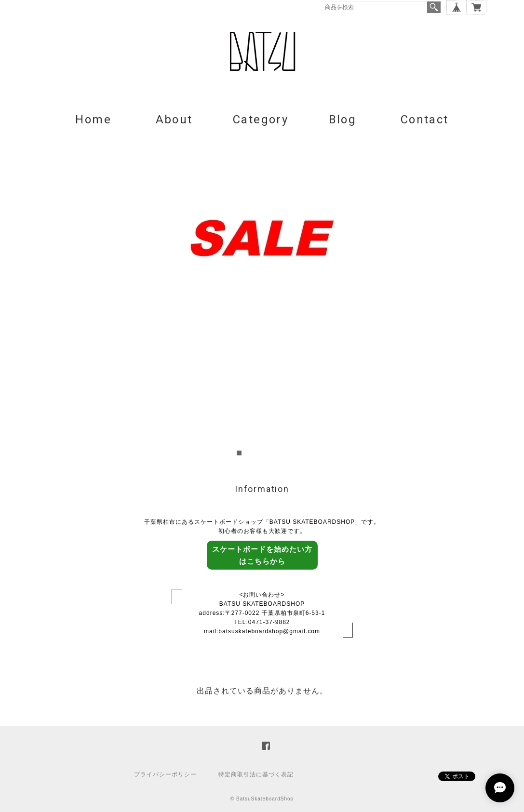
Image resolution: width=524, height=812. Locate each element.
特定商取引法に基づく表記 (256, 774)
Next (481, 298)
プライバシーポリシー (165, 774)
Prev (43, 298)
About (174, 120)
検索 (434, 7)
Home (93, 120)
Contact (425, 120)
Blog (343, 120)
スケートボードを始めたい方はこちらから (262, 555)
